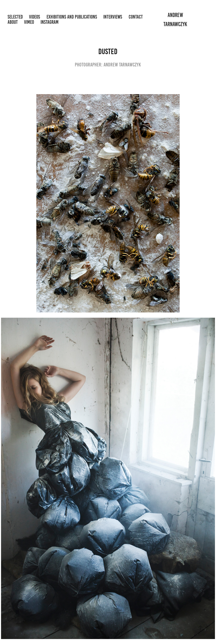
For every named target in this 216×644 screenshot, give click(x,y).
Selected (15, 17)
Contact (136, 17)
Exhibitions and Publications (72, 17)
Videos (35, 17)
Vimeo (29, 22)
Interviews (113, 17)
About (13, 22)
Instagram (50, 22)
